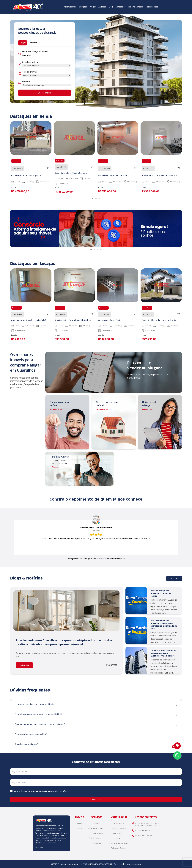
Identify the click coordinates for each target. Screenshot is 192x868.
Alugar (93, 7)
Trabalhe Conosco (135, 7)
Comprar (83, 7)
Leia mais (24, 665)
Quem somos (70, 7)
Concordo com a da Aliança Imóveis (41, 791)
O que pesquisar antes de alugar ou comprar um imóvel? (97, 725)
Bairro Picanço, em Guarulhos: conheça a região (161, 593)
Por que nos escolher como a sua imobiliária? (97, 705)
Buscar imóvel (44, 93)
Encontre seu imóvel (97, 838)
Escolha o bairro (30, 62)
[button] (93, 199)
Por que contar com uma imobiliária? (97, 735)
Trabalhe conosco (119, 828)
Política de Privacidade (41, 791)
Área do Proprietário (97, 828)
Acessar (145, 410)
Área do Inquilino (97, 833)
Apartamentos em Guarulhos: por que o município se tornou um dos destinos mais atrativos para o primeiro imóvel (64, 642)
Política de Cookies (119, 848)
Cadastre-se (96, 800)
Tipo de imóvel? (30, 72)
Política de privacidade (119, 843)
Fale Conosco (152, 7)
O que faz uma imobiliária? (97, 745)
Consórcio (120, 7)
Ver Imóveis (54, 410)
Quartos (26, 81)
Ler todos (174, 578)
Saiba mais (39, 847)
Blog (111, 7)
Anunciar (102, 7)
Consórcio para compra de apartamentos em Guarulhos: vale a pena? (163, 653)
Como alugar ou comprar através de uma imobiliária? (97, 715)
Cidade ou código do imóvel (35, 52)
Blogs (119, 838)
